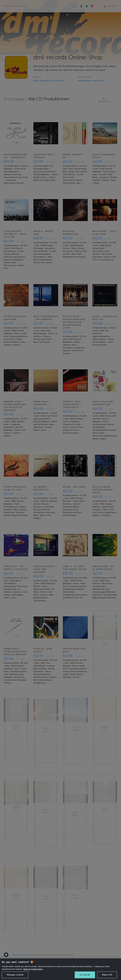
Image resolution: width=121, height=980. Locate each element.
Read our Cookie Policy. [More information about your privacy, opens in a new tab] (33, 973)
